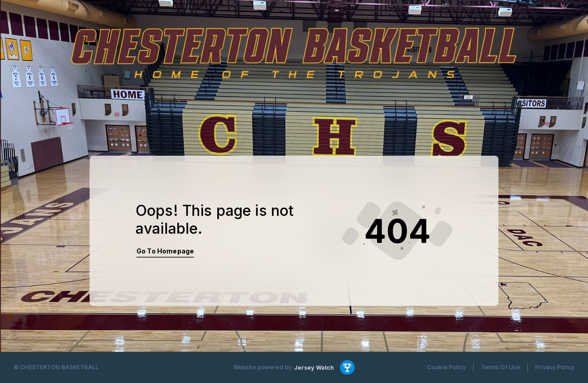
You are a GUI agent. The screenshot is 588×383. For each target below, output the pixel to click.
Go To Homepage (165, 251)
